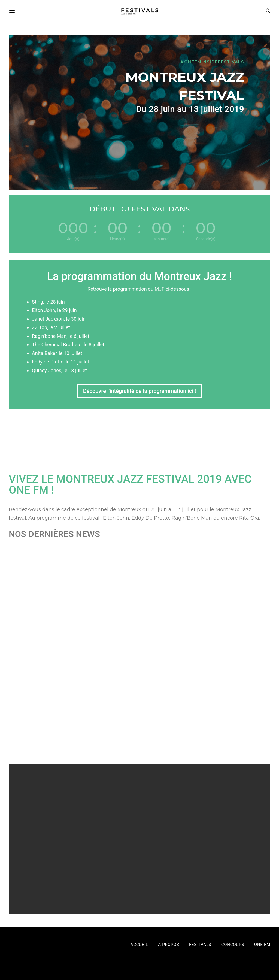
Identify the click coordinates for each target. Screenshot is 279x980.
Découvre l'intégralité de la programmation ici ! (139, 391)
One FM (262, 945)
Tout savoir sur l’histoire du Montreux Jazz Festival (136, 610)
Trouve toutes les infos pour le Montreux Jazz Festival (231, 610)
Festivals (63, 621)
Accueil (139, 945)
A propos (169, 945)
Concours (233, 945)
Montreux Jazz (27, 627)
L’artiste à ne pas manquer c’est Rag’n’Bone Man (43, 610)
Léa (25, 621)
